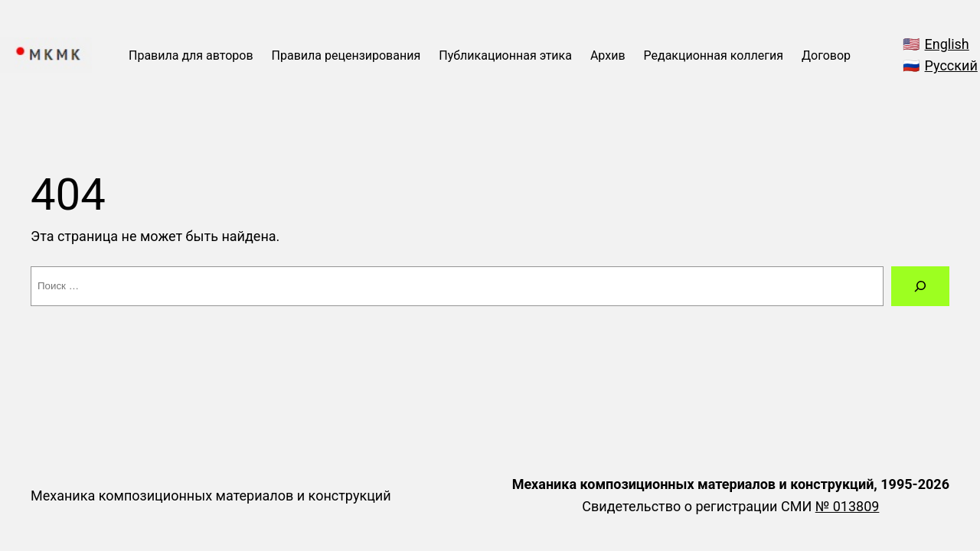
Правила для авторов (191, 55)
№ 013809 (848, 506)
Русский (951, 65)
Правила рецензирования (346, 55)
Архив (608, 55)
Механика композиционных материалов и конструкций (211, 496)
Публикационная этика (505, 55)
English (947, 44)
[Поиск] (920, 286)
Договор (826, 55)
